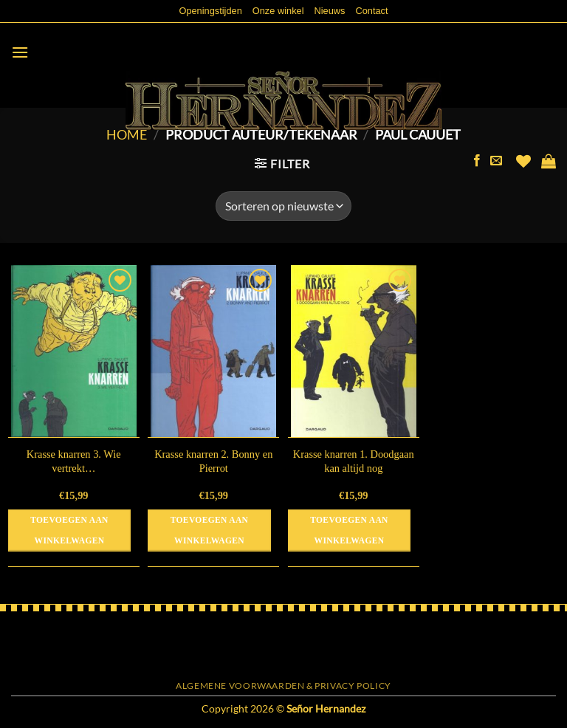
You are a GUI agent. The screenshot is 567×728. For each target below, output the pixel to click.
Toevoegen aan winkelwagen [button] (69, 530)
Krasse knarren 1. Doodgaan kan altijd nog (354, 461)
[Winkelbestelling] (283, 206)
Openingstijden (210, 11)
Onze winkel (278, 11)
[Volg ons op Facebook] (477, 161)
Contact (371, 11)
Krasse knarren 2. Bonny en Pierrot (213, 461)
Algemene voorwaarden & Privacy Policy (283, 686)
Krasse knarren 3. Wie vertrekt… (74, 461)
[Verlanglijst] (523, 161)
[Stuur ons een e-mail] (496, 161)
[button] (20, 52)
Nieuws (330, 11)
